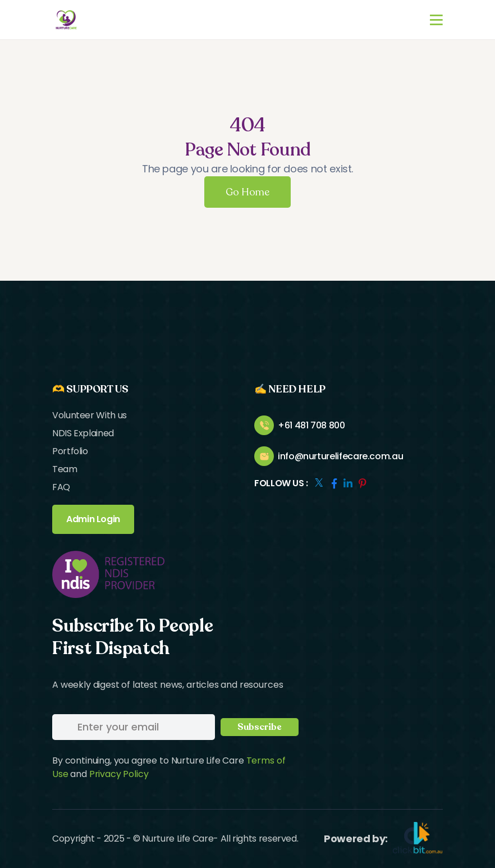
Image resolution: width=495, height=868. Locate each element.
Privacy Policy (119, 774)
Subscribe (260, 727)
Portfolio (70, 451)
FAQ (61, 487)
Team (65, 469)
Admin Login (93, 519)
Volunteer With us (90, 415)
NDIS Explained (83, 433)
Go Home (247, 192)
